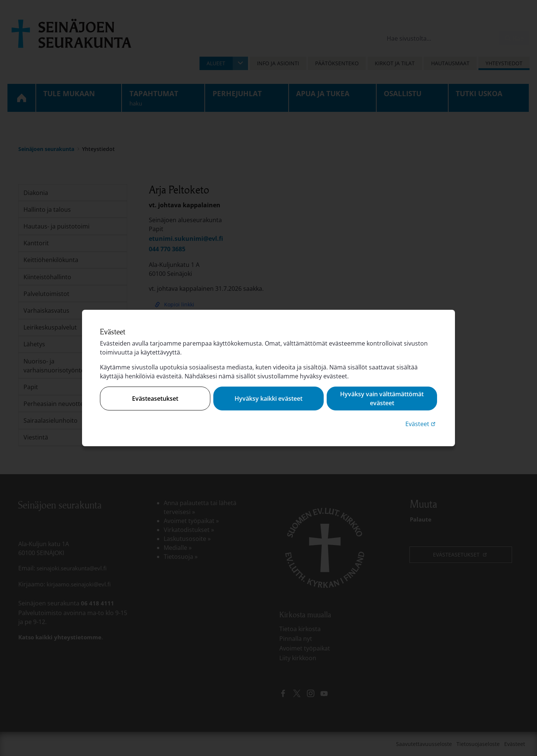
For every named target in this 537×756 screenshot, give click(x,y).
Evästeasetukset (155, 399)
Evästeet (421, 424)
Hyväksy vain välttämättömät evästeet (382, 399)
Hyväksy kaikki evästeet (268, 399)
